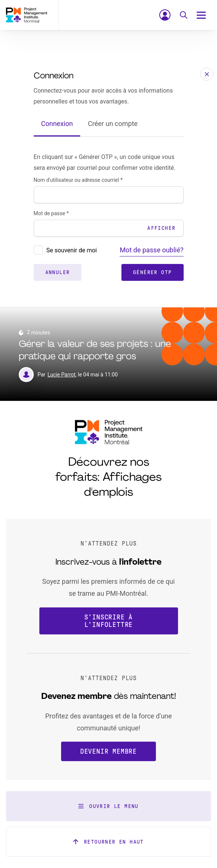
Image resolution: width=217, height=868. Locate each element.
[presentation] (38, 250)
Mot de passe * (51, 213)
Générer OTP (152, 272)
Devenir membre (108, 751)
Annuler (58, 272)
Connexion (57, 124)
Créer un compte (113, 124)
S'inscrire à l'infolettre (109, 621)
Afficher (161, 228)
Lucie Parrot (62, 375)
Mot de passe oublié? (151, 250)
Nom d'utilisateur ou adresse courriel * (78, 180)
